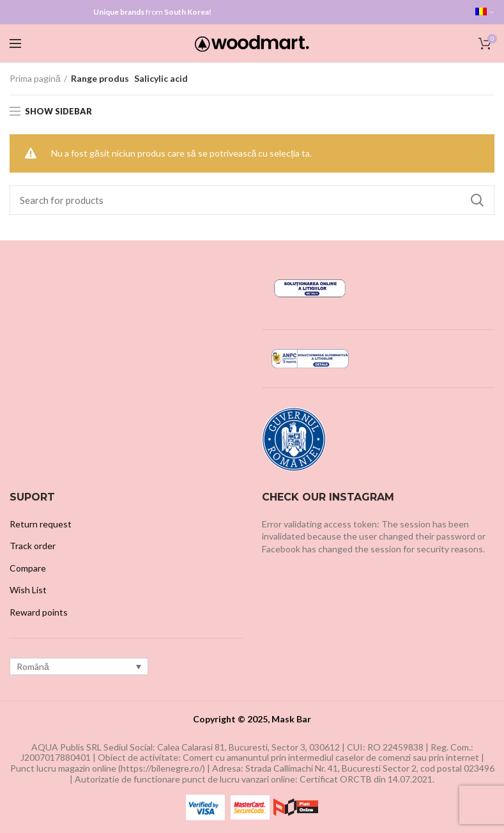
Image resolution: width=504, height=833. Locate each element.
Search (477, 200)
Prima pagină (35, 78)
